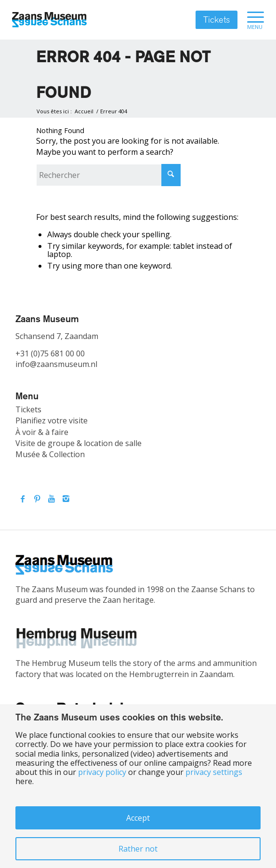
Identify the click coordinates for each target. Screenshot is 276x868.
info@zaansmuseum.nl (56, 364)
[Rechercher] (108, 175)
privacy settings (214, 772)
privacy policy (102, 772)
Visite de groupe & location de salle (79, 443)
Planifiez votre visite (52, 420)
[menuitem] (251, 20)
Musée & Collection (50, 454)
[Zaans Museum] (49, 20)
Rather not (138, 849)
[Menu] (251, 20)
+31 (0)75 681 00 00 (50, 353)
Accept (138, 818)
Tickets (217, 20)
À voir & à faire (42, 432)
